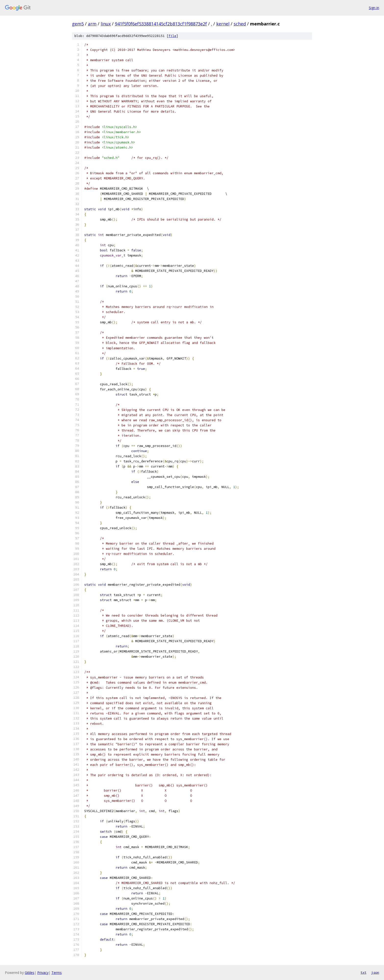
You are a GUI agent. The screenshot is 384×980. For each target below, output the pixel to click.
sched (240, 24)
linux (106, 24)
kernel (223, 24)
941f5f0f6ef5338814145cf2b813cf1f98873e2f (161, 24)
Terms (57, 973)
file (172, 36)
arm (92, 24)
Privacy (43, 973)
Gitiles (30, 973)
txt (363, 972)
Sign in (374, 8)
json (375, 972)
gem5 (78, 24)
